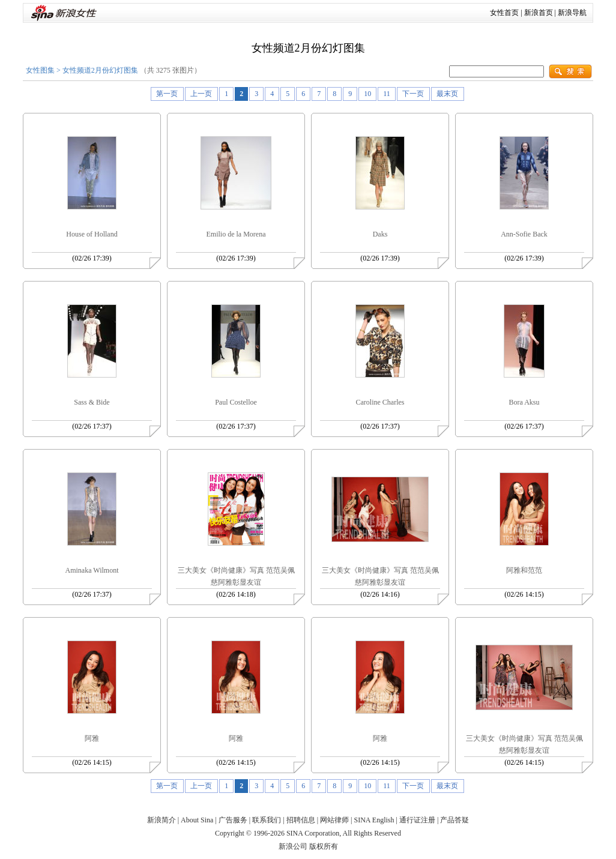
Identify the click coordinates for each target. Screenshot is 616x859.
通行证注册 (417, 820)
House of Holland (92, 234)
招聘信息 (301, 820)
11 (387, 94)
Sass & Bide (92, 402)
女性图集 (40, 70)
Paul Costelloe (236, 402)
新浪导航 (572, 13)
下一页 (413, 94)
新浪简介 (162, 820)
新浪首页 (539, 13)
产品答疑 (454, 820)
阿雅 (92, 738)
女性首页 (504, 13)
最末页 (447, 94)
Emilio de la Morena (236, 234)
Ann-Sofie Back (524, 234)
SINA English (374, 820)
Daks (380, 234)
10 (367, 94)
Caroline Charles (380, 402)
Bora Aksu (524, 402)
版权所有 (324, 846)
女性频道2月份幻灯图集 (100, 70)
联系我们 (267, 820)
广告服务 (233, 820)
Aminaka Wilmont (92, 570)
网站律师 (334, 820)
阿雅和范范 (524, 570)
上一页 (201, 94)
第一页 (167, 94)
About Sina (197, 820)
